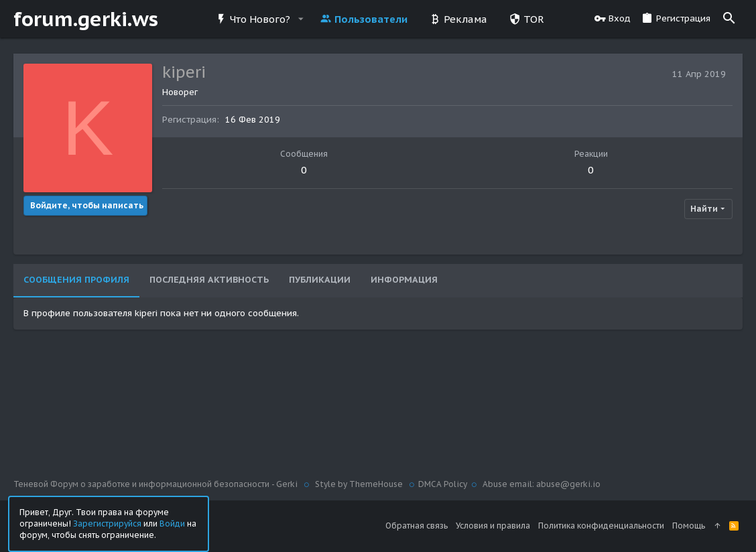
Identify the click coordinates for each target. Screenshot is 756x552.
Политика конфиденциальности (601, 526)
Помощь (689, 526)
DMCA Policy (443, 484)
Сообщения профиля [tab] (76, 280)
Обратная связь (417, 526)
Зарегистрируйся (107, 523)
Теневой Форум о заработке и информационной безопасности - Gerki (156, 484)
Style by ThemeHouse (359, 484)
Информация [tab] (404, 280)
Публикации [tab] (320, 280)
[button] (300, 19)
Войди (172, 523)
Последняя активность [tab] (209, 280)
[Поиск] (729, 19)
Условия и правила (493, 526)
